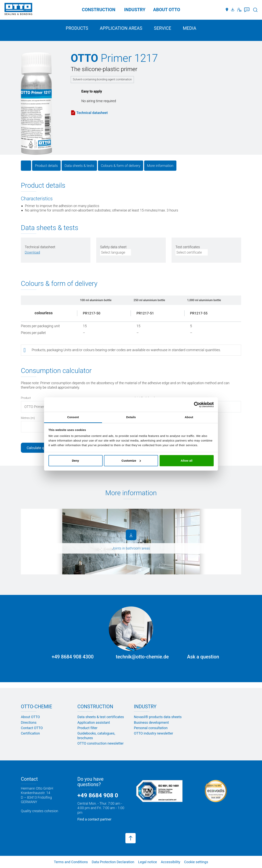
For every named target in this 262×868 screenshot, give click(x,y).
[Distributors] (227, 10)
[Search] (255, 10)
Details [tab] (131, 417)
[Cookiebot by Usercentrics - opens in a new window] (197, 405)
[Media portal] (233, 10)
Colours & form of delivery (121, 166)
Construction (99, 10)
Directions (29, 722)
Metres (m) (28, 418)
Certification (30, 733)
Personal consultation (151, 728)
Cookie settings (196, 862)
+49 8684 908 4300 (73, 657)
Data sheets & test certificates (101, 717)
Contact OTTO (32, 728)
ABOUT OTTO (167, 10)
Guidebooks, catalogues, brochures (96, 736)
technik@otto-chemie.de (142, 657)
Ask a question (203, 657)
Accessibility (171, 862)
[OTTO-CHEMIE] (18, 10)
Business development (151, 722)
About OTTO (30, 717)
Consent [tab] (73, 417)
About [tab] (189, 417)
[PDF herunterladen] (32, 252)
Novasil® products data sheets (158, 717)
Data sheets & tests (79, 166)
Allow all (187, 461)
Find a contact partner (94, 819)
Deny (75, 461)
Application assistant (94, 722)
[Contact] (239, 10)
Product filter (88, 728)
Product (26, 398)
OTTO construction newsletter (101, 743)
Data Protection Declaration (113, 862)
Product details (46, 166)
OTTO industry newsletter (154, 733)
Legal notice (148, 862)
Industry (135, 10)
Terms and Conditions (71, 862)
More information (160, 166)
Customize (131, 461)
